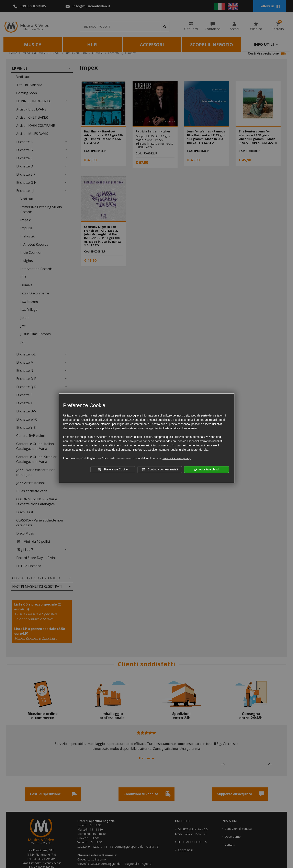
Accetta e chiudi (207, 470)
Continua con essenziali (160, 470)
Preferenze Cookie (113, 470)
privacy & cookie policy (176, 458)
